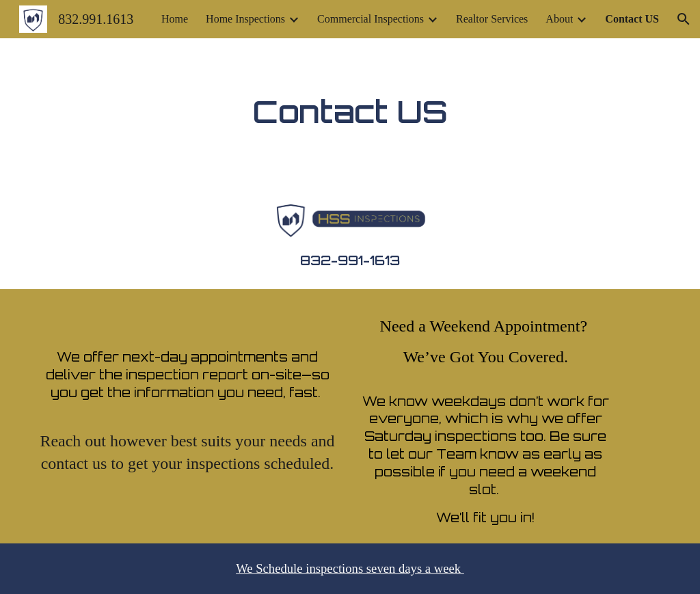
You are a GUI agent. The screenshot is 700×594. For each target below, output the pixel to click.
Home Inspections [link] (245, 19)
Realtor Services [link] (492, 19)
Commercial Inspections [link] (371, 19)
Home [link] (175, 19)
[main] (350, 111)
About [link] (559, 19)
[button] (684, 19)
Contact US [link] (632, 19)
